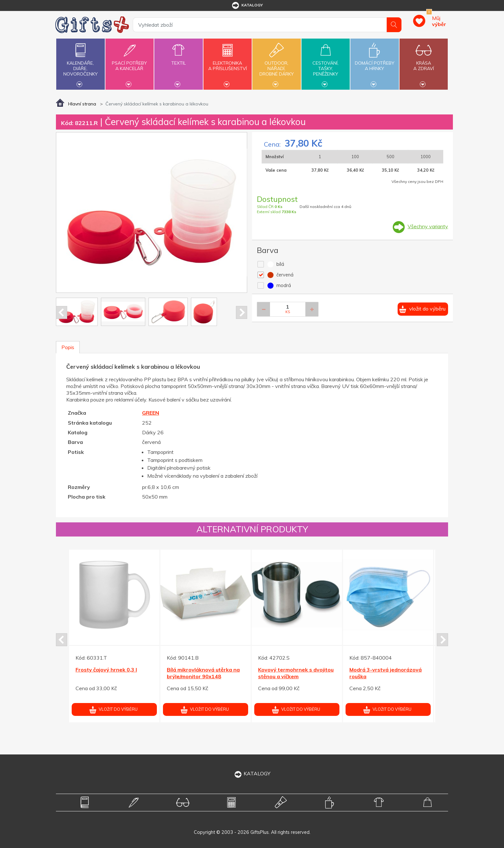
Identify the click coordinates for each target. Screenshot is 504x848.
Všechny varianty (428, 226)
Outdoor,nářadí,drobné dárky (276, 63)
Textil (178, 59)
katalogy (247, 5)
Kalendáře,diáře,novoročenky (80, 63)
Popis (68, 347)
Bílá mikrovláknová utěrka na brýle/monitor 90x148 (203, 673)
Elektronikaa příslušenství (228, 62)
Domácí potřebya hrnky (374, 62)
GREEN (151, 413)
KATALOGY (252, 773)
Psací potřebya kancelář (130, 62)
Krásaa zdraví (424, 62)
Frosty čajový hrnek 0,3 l (106, 670)
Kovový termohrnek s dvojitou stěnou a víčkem (296, 673)
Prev (62, 312)
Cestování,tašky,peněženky (326, 63)
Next (242, 312)
